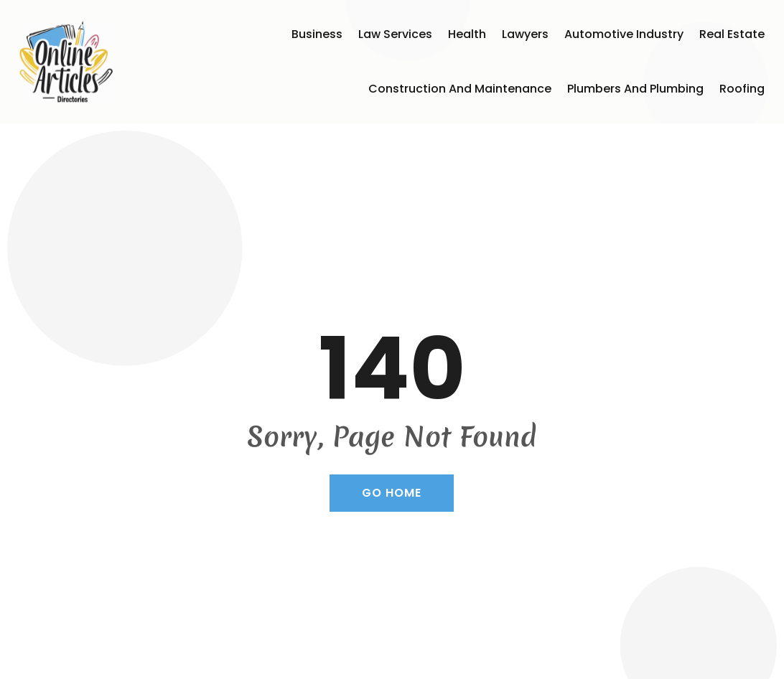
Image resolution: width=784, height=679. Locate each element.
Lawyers (525, 34)
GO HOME (392, 493)
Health (467, 34)
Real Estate (732, 34)
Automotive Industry (624, 34)
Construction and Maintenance (460, 89)
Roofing (742, 89)
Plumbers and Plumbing (635, 89)
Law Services (395, 34)
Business (317, 34)
